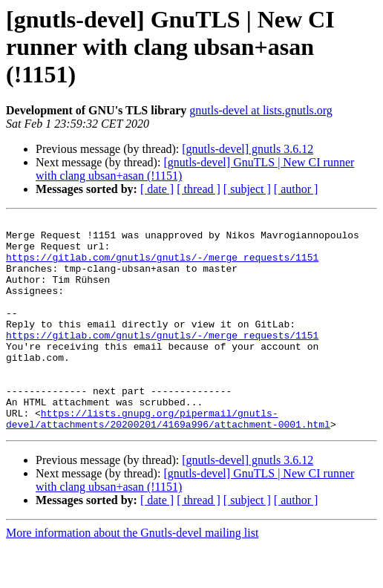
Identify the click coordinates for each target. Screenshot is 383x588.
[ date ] (157, 189)
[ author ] (296, 189)
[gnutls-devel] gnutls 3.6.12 (248, 149)
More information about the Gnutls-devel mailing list (132, 575)
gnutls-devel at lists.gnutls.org (261, 110)
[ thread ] (199, 189)
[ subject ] (247, 189)
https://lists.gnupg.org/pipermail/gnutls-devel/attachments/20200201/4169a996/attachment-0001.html (168, 460)
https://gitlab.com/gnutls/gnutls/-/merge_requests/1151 (162, 266)
